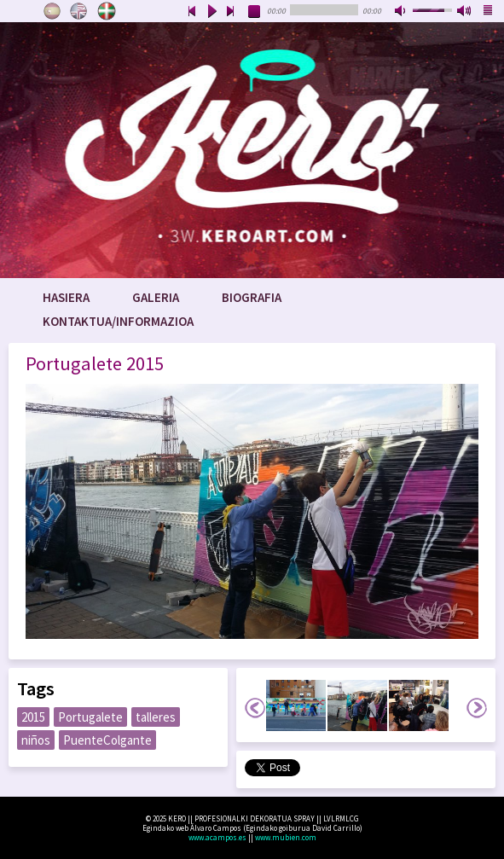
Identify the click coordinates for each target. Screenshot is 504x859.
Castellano (52, 11)
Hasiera (66, 297)
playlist (489, 12)
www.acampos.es (217, 837)
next (231, 12)
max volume (465, 12)
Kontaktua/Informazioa (118, 321)
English (79, 11)
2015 (33, 717)
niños (36, 740)
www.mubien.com (286, 837)
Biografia (252, 297)
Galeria (156, 297)
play (211, 12)
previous (192, 12)
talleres (156, 717)
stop (255, 12)
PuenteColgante (107, 740)
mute (402, 12)
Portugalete (90, 717)
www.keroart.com (252, 150)
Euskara (107, 11)
